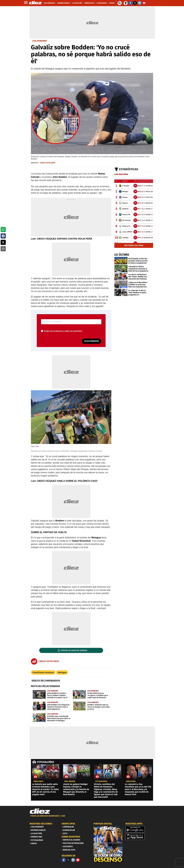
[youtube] (78, 860)
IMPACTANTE (38, 781)
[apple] (140, 836)
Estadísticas (129, 169)
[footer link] (92, 817)
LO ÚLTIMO (122, 255)
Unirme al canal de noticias (74, 650)
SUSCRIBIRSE (91, 341)
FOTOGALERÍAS (45, 762)
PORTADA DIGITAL (103, 824)
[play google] (140, 829)
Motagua (62, 672)
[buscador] (120, 3)
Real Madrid (70, 781)
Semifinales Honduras (44, 672)
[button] (3, 230)
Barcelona (131, 781)
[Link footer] (40, 811)
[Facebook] (64, 860)
